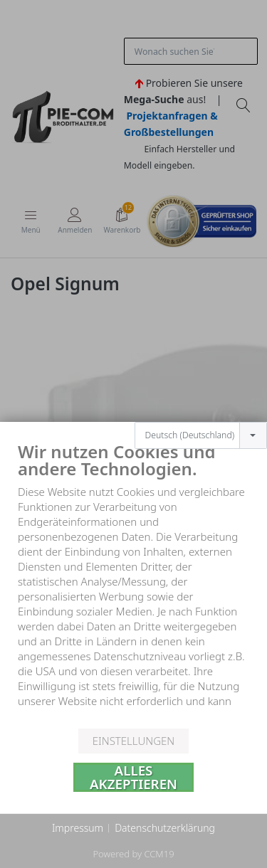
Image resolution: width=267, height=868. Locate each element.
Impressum (78, 828)
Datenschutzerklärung (165, 828)
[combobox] (201, 419)
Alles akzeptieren (133, 777)
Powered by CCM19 (133, 854)
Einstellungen (133, 741)
